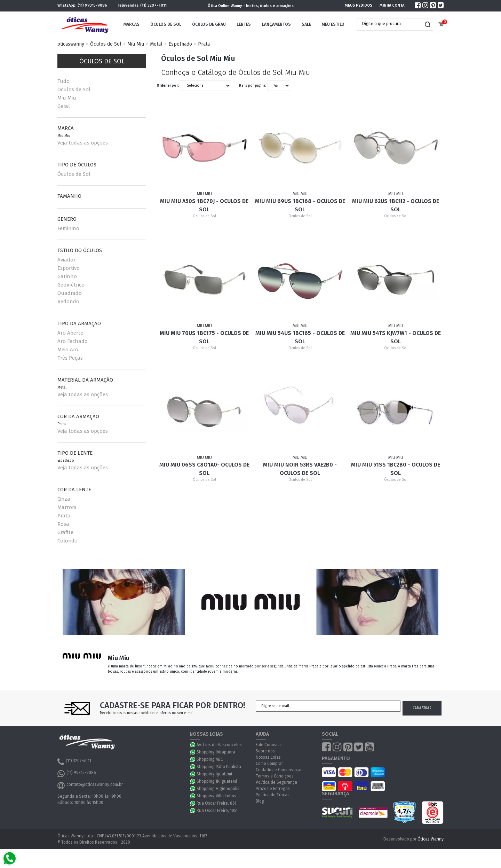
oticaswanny (71, 44)
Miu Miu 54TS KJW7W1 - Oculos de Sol (396, 337)
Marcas (132, 24)
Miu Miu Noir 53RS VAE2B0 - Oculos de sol (300, 469)
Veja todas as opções (83, 143)
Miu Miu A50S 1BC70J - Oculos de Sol (204, 205)
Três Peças (70, 358)
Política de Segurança (276, 782)
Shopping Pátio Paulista (219, 767)
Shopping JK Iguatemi (217, 781)
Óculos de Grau (209, 24)
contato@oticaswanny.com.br (90, 785)
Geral (64, 106)
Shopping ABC (210, 759)
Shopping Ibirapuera (216, 752)
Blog (260, 801)
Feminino (68, 228)
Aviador (66, 260)
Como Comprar (269, 764)
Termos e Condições (275, 776)
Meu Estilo (333, 24)
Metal (156, 44)
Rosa (63, 524)
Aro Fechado (73, 341)
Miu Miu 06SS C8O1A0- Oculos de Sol (204, 469)
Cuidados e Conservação (279, 770)
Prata (204, 44)
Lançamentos (276, 24)
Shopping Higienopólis (218, 789)
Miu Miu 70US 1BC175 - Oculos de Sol (204, 337)
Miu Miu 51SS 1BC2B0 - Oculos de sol (396, 469)
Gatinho (67, 276)
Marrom (67, 507)
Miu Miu (136, 44)
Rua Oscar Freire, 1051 (217, 811)
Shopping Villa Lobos (216, 796)
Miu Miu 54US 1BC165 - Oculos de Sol (300, 337)
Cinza (64, 499)
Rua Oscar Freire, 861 (216, 803)
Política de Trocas (273, 795)
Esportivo (69, 268)
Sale (306, 24)
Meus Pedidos (359, 5)
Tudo (63, 81)
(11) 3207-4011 (153, 5)
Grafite (65, 532)
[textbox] (390, 24)
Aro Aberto (70, 333)
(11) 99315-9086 (92, 5)
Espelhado (180, 44)
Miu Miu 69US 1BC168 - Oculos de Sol (300, 205)
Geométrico (71, 285)
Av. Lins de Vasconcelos (219, 745)
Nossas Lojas (268, 757)
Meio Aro (68, 350)
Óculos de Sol (166, 24)
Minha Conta (392, 5)
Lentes (244, 24)
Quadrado (70, 293)
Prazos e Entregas (273, 789)
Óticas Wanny (431, 839)
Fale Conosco (268, 745)
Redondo (68, 302)
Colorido (67, 541)
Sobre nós (265, 751)
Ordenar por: (168, 86)
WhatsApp (193, 745)
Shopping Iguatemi (214, 774)
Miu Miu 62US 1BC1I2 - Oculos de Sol (396, 205)
